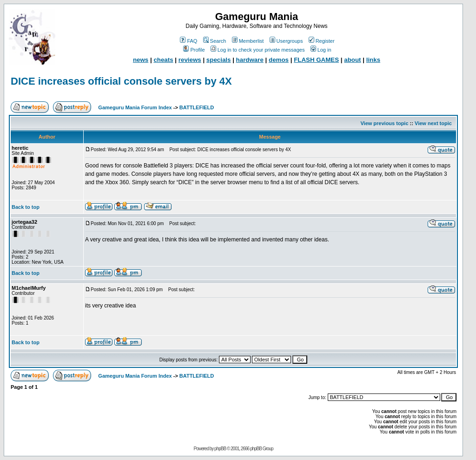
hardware (250, 60)
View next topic (433, 123)
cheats (163, 60)
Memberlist (248, 41)
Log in (321, 50)
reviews (190, 60)
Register (322, 41)
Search (215, 41)
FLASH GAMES (316, 60)
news (141, 60)
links (373, 60)
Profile (194, 50)
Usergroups (286, 41)
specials (219, 60)
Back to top (26, 207)
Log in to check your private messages (258, 50)
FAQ (188, 41)
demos (279, 60)
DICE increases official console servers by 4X (121, 81)
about (352, 60)
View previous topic (384, 123)
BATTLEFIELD (197, 107)
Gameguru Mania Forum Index (135, 107)
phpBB (220, 449)
